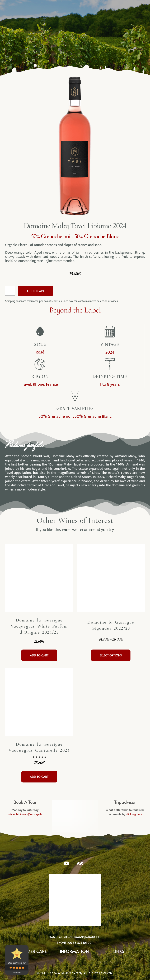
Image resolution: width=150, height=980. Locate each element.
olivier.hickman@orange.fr (80, 937)
